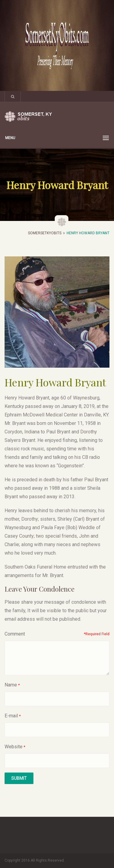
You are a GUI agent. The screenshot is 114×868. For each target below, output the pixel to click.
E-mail (11, 716)
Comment (15, 634)
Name (11, 685)
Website (14, 747)
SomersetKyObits (45, 233)
